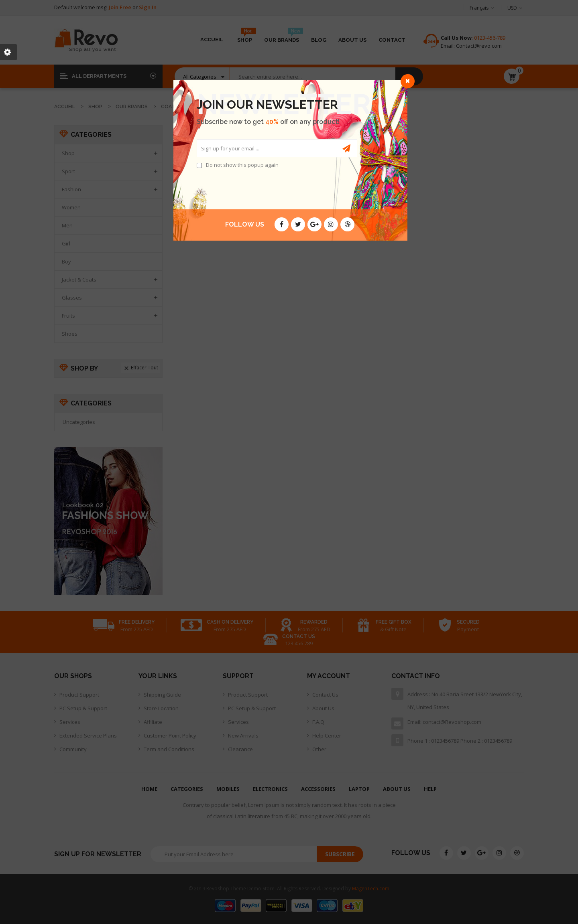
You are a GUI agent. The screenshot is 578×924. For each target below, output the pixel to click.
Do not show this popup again (242, 165)
